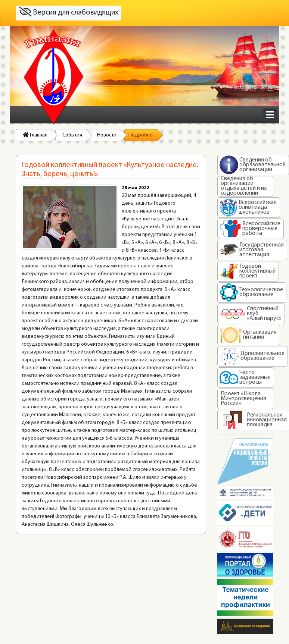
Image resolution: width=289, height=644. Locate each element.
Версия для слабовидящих (69, 12)
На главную (54, 77)
